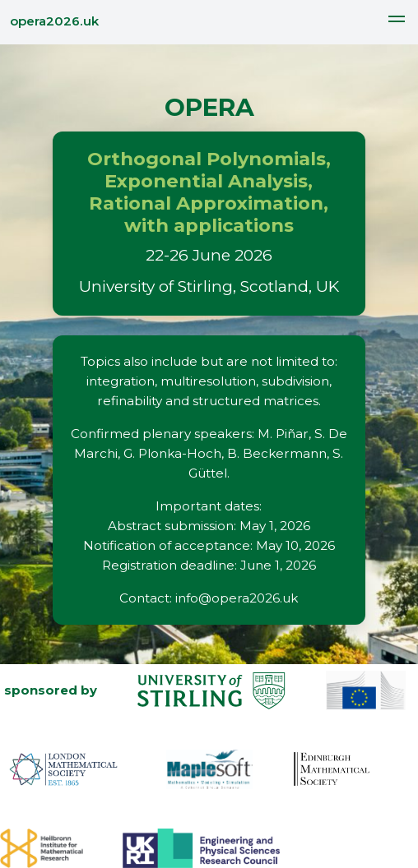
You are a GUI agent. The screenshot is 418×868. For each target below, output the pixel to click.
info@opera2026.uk (237, 598)
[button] (397, 21)
